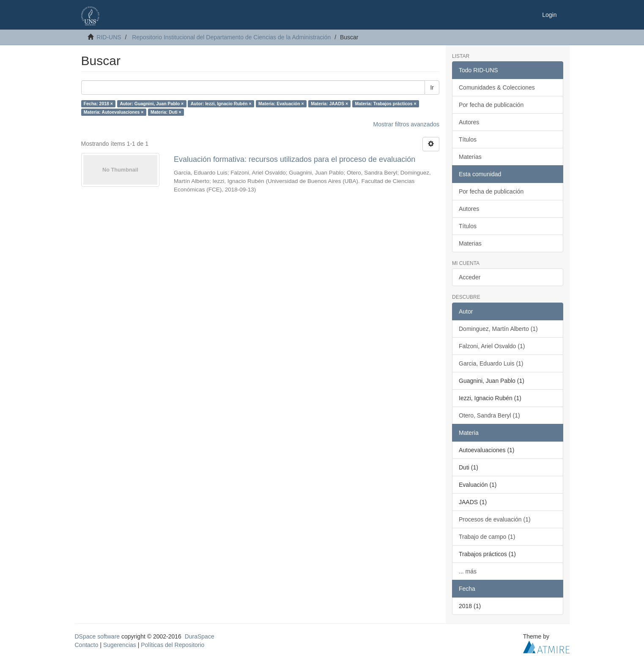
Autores (469, 122)
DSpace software (97, 636)
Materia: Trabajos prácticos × (386, 104)
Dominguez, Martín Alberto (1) (498, 329)
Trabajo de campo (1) (487, 537)
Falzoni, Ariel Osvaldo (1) (492, 346)
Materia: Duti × (166, 112)
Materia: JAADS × (329, 104)
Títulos (468, 139)
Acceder (470, 277)
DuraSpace (200, 636)
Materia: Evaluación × (281, 104)
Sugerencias (120, 645)
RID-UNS (109, 37)
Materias (470, 157)
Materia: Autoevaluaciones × (114, 112)
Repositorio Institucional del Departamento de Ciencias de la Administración (231, 37)
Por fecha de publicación (491, 105)
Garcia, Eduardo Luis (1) (491, 363)
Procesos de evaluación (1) (495, 519)
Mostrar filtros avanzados (406, 124)
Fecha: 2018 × (98, 104)
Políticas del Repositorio (173, 645)
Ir (432, 87)
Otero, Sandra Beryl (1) (489, 415)
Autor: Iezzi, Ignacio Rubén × (221, 104)
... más (468, 571)
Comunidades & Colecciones (497, 87)
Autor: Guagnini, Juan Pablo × (152, 104)
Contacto (87, 645)
